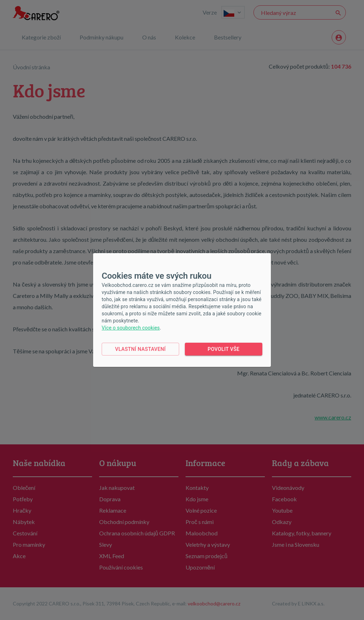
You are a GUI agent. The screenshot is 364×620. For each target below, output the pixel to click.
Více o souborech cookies (131, 328)
